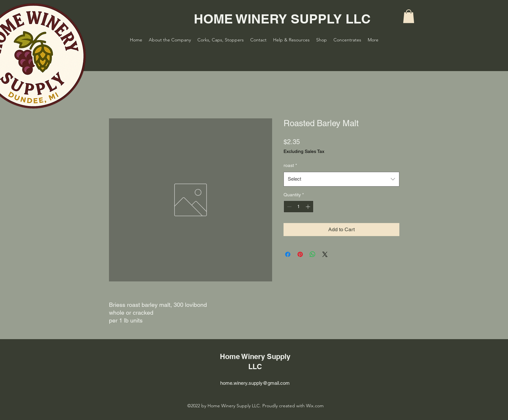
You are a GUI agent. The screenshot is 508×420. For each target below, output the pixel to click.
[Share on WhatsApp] (313, 254)
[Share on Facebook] (288, 254)
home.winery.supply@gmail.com (255, 383)
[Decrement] (289, 207)
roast (290, 165)
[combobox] (341, 179)
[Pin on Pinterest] (300, 254)
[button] (409, 16)
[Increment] (308, 207)
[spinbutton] (299, 207)
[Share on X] (325, 254)
